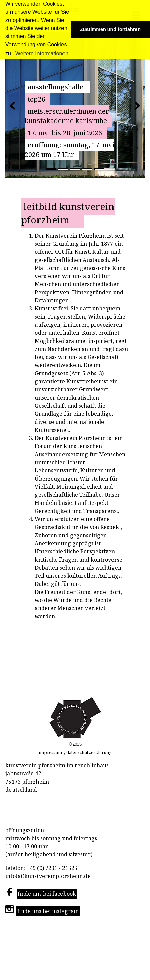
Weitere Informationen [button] (42, 53)
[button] (12, 105)
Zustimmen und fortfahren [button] (110, 29)
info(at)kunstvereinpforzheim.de (49, 876)
